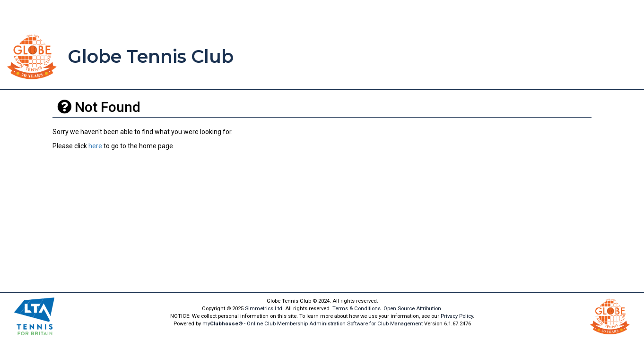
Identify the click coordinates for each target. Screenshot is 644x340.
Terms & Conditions (357, 309)
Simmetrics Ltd (264, 309)
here (95, 146)
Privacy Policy (457, 316)
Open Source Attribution (412, 309)
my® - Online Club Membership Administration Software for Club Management (313, 324)
